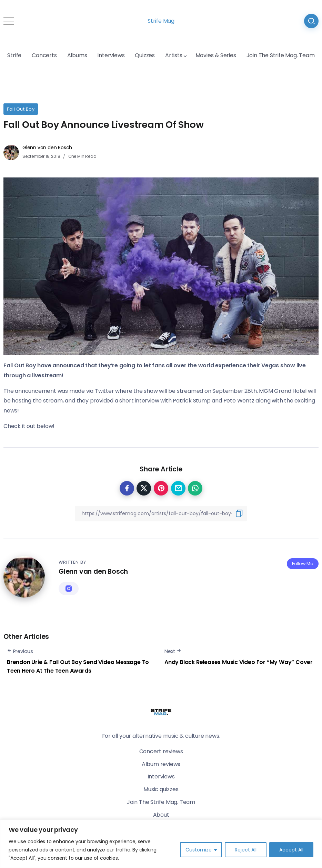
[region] (161, 844)
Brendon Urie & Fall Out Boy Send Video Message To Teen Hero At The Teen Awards (78, 667)
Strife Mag (161, 21)
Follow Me (303, 564)
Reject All (246, 850)
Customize (199, 850)
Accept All (291, 850)
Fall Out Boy (21, 109)
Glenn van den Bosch (47, 147)
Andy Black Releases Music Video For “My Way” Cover (239, 662)
